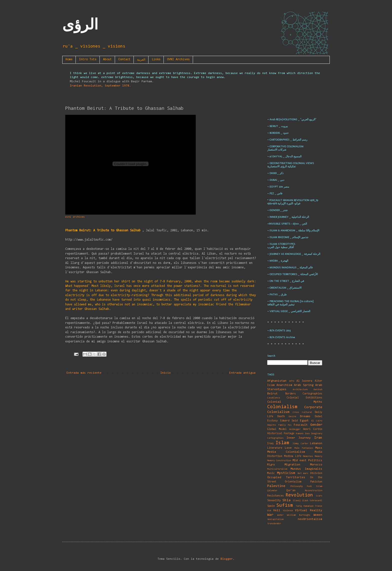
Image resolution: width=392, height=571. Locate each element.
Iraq (270, 444)
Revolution (299, 495)
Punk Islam (314, 486)
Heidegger (295, 429)
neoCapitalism (275, 519)
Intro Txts (88, 60)
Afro (292, 381)
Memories (308, 456)
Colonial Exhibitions (305, 398)
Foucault (301, 425)
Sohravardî (316, 501)
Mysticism (286, 473)
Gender (316, 425)
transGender (274, 524)
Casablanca (273, 398)
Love (288, 448)
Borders (290, 394)
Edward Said (289, 421)
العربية (141, 60)
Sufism (285, 506)
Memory (318, 456)
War (270, 515)
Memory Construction (279, 461)
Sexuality (274, 501)
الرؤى (80, 25)
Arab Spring (304, 385)
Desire (292, 417)
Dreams (305, 416)
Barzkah (318, 390)
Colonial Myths (295, 402)
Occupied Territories (286, 477)
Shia (286, 500)
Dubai (318, 417)
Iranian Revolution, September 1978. (100, 86)
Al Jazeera (304, 381)
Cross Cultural (302, 412)
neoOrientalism (310, 519)
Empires (272, 425)
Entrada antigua (242, 373)
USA (269, 511)
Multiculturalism (277, 469)
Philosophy (296, 486)
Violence (288, 511)
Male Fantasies (304, 448)
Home (69, 60)
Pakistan (316, 482)
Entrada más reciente (84, 373)
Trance (318, 506)
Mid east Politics (307, 460)
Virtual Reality (309, 510)
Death (281, 417)
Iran (318, 438)
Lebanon (316, 443)
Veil (277, 510)
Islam (282, 443)
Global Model (277, 429)
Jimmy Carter (300, 444)
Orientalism (293, 482)
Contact (124, 60)
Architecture (300, 390)
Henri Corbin (313, 429)
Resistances (275, 496)
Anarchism (284, 385)
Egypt (304, 421)
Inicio (165, 373)
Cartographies (312, 394)
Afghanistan (277, 381)
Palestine (276, 486)
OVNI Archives (178, 60)
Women (318, 515)
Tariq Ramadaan (305, 506)
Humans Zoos (303, 434)
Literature (275, 448)
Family (282, 425)
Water (280, 515)
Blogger (227, 559)
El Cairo (317, 421)
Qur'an (291, 491)
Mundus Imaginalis (306, 469)
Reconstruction (313, 491)
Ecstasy (272, 421)
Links (156, 60)
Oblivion (316, 473)
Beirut (272, 394)
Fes (290, 425)
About (107, 60)
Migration (292, 465)
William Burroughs (299, 515)
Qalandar (272, 491)
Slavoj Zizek (301, 501)
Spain (271, 506)
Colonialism (282, 407)
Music (271, 473)
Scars (319, 496)
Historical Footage (281, 434)
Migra (271, 465)
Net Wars (303, 473)
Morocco (316, 465)
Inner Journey (299, 438)
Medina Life (293, 456)
